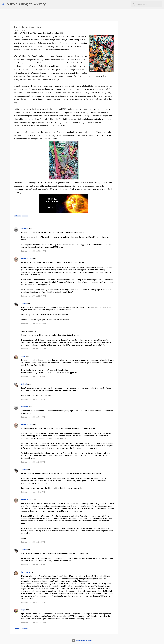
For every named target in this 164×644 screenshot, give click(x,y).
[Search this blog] (149, 4)
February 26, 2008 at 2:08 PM (33, 492)
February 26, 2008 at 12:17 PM (33, 349)
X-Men (25, 216)
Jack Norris (25, 572)
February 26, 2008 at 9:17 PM (33, 602)
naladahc (25, 228)
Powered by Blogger (82, 641)
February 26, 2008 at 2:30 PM (33, 565)
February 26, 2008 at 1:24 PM (33, 399)
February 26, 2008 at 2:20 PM (33, 542)
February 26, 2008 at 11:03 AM (33, 296)
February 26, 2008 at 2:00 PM (33, 462)
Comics (17, 216)
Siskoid (24, 304)
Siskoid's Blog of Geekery (26, 4)
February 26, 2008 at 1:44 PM (33, 417)
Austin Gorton (27, 259)
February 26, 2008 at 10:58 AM (33, 251)
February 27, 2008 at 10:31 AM (33, 623)
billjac (23, 356)
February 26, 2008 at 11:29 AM (33, 324)
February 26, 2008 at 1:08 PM (33, 377)
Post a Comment (21, 629)
